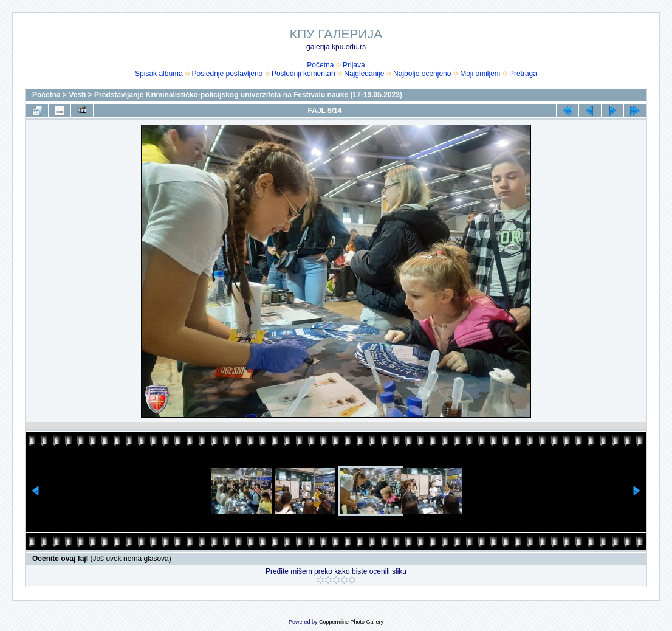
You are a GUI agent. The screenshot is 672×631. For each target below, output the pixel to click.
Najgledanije (364, 74)
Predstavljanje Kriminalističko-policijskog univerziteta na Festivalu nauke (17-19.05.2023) (248, 95)
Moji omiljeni (480, 74)
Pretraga (523, 74)
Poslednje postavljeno (227, 74)
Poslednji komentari (303, 74)
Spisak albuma (159, 74)
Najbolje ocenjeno (422, 74)
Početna (320, 65)
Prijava (354, 65)
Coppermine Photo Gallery (351, 622)
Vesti (77, 95)
